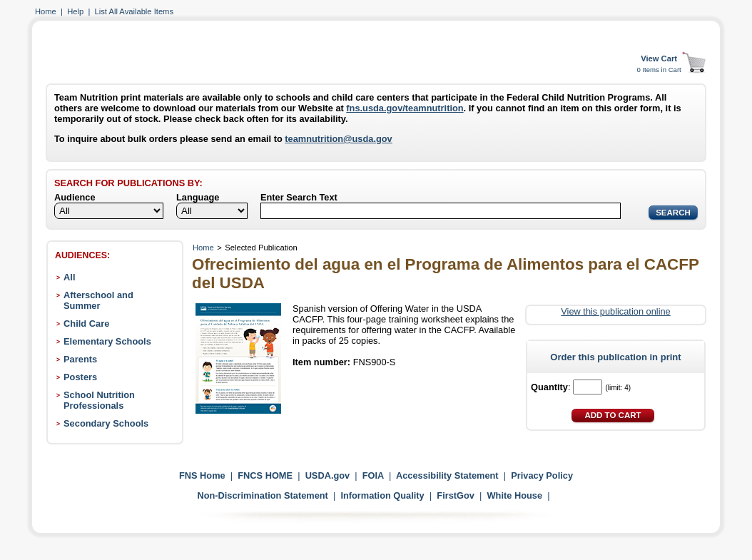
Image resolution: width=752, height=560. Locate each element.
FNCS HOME (265, 475)
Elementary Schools (107, 341)
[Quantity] (588, 387)
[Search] (441, 211)
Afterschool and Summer (98, 300)
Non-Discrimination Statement (262, 495)
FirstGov (456, 495)
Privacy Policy (542, 475)
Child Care (86, 324)
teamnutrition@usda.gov (338, 139)
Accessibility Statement (447, 475)
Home (46, 11)
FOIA (373, 475)
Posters (80, 377)
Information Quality (382, 495)
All (69, 277)
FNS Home (202, 475)
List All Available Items (134, 11)
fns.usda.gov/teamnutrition (405, 108)
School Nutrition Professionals (99, 400)
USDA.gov (328, 475)
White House (515, 495)
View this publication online (615, 311)
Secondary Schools (106, 423)
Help (75, 11)
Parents (80, 359)
